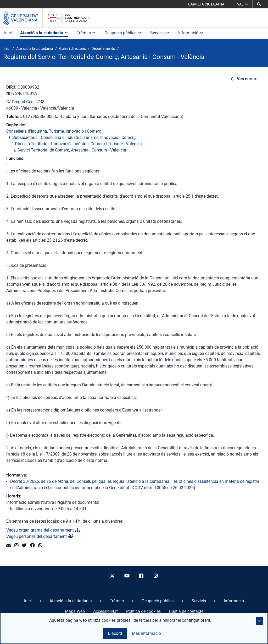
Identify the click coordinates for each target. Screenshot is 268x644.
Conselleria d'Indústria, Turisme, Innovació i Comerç (54, 131)
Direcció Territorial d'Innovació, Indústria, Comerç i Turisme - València (78, 144)
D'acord (115, 633)
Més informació (146, 633)
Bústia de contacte (186, 611)
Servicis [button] (160, 33)
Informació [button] (191, 33)
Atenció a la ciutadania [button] (44, 33)
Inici (8, 33)
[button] (259, 4)
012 (27, 117)
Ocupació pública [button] (123, 33)
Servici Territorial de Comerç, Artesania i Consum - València (72, 150)
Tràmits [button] (86, 33)
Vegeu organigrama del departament (43, 530)
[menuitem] (28, 601)
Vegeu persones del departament (40, 536)
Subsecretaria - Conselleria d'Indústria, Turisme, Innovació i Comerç (74, 137)
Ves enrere (247, 79)
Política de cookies (143, 611)
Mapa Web (75, 611)
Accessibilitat (105, 611)
